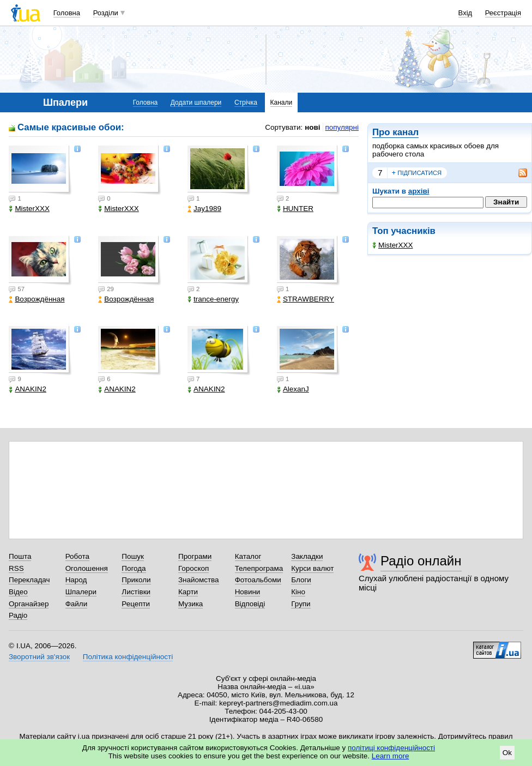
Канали (282, 102)
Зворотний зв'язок (39, 657)
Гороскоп (194, 568)
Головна (67, 13)
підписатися (417, 173)
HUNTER (295, 209)
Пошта (20, 556)
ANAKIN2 (28, 389)
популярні (342, 127)
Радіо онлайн (421, 561)
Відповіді (250, 604)
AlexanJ (293, 389)
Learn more (391, 756)
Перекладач (29, 580)
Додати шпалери (196, 102)
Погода (134, 568)
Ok (507, 753)
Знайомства (199, 580)
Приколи (136, 580)
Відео (18, 592)
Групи (301, 604)
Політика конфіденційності (128, 657)
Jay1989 (204, 209)
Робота (77, 556)
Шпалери (81, 592)
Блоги (301, 580)
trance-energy (213, 299)
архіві (419, 191)
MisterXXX (392, 245)
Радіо (18, 615)
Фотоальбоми (258, 580)
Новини (248, 592)
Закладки (307, 556)
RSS (16, 568)
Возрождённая (37, 299)
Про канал (395, 132)
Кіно (298, 592)
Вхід (465, 13)
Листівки (136, 592)
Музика (191, 604)
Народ (76, 580)
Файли (77, 604)
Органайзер (29, 604)
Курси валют (312, 568)
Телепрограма (259, 568)
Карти (188, 592)
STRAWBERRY (306, 299)
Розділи (106, 13)
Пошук (133, 556)
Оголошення (87, 568)
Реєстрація (503, 13)
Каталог (248, 556)
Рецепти (136, 604)
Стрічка (246, 102)
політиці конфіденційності (391, 748)
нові (312, 127)
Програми (195, 556)
